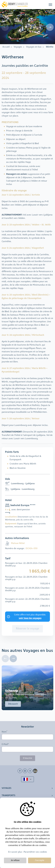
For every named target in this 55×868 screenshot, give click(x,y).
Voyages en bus (34, 47)
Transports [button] (8, 795)
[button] (50, 5)
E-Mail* (5, 744)
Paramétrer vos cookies (35, 852)
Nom (4, 732)
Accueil (6, 47)
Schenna (12, 691)
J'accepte (39, 860)
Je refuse (15, 860)
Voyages (18, 47)
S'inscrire (27, 758)
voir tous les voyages (30, 618)
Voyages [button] (6, 788)
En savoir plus (15, 852)
